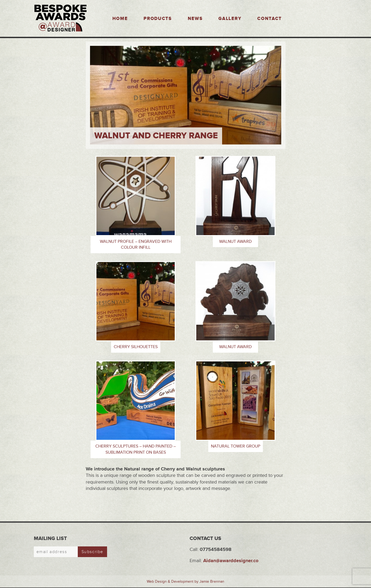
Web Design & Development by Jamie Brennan (185, 581)
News (195, 19)
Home (120, 19)
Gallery (230, 19)
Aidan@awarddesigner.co (231, 561)
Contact (270, 19)
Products (158, 19)
